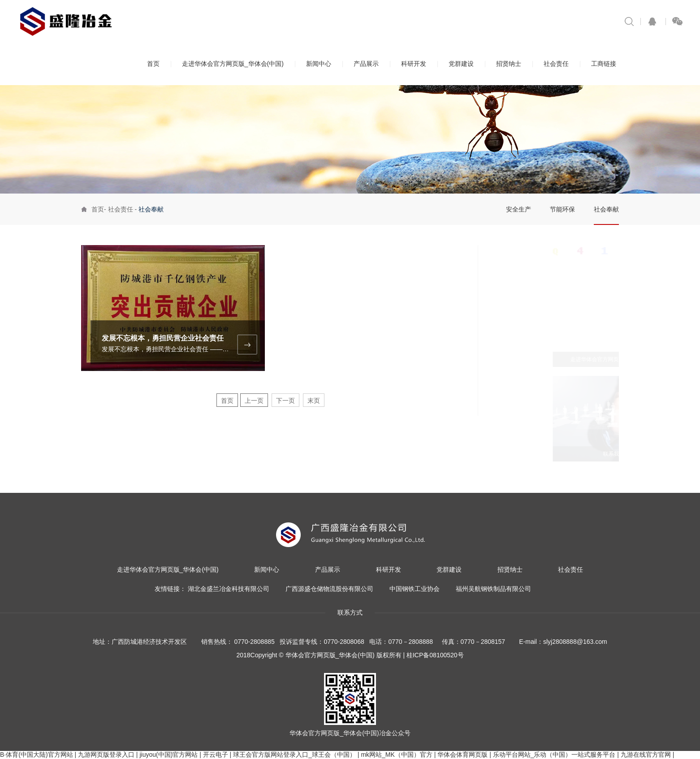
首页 (153, 64)
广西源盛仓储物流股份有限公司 (329, 589)
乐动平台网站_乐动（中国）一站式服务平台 (554, 755)
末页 (314, 401)
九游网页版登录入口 (106, 755)
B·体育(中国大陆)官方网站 (37, 755)
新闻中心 (319, 64)
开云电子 (216, 755)
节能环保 (562, 209)
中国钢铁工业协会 (415, 589)
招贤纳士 (509, 64)
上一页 (254, 401)
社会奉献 (606, 209)
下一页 (285, 401)
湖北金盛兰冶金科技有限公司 (229, 589)
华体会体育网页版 (462, 755)
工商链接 (604, 64)
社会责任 (556, 64)
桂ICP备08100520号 (435, 655)
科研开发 (414, 64)
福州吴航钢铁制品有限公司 (493, 589)
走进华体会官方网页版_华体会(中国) (233, 64)
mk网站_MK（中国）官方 (396, 755)
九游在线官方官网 (646, 755)
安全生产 (519, 209)
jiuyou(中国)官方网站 (169, 755)
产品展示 (366, 64)
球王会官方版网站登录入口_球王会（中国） (294, 755)
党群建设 (461, 64)
